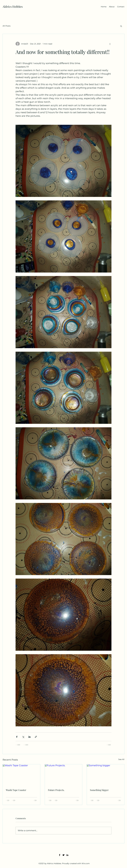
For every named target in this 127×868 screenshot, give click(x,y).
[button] (121, 26)
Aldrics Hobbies (13, 6)
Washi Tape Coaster (16, 790)
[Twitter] (63, 855)
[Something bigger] (106, 775)
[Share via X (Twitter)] (23, 737)
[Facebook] (60, 855)
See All (121, 759)
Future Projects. (56, 790)
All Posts (7, 26)
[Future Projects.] (64, 775)
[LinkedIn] (67, 855)
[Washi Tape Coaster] (21, 775)
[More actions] (110, 44)
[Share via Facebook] (17, 737)
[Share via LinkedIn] (29, 737)
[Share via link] (36, 737)
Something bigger (99, 790)
